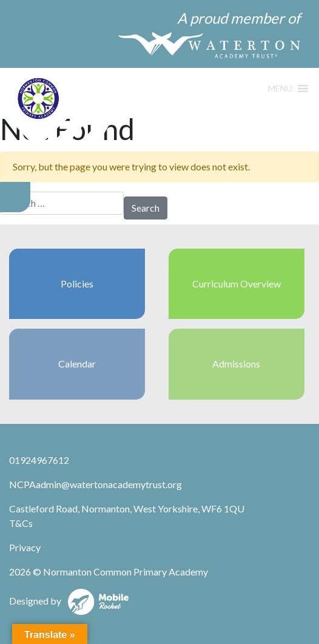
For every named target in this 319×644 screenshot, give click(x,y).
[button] (280, 89)
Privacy (25, 547)
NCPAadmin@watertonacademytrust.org (96, 484)
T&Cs (21, 523)
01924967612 (39, 460)
